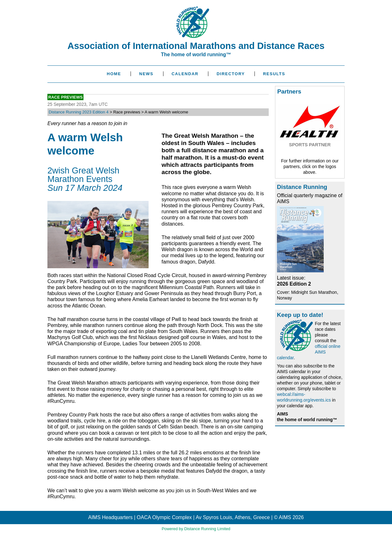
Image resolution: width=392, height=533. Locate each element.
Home (114, 74)
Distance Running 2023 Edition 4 (79, 112)
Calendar (185, 74)
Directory (231, 74)
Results (274, 74)
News (146, 74)
